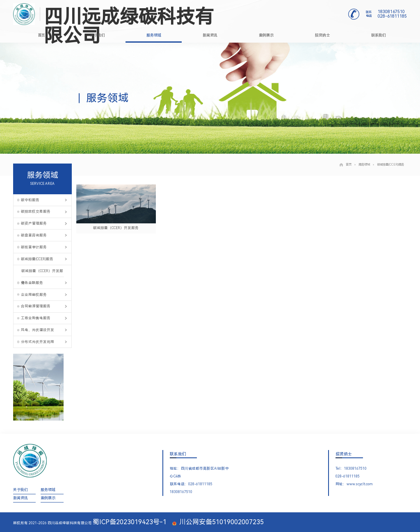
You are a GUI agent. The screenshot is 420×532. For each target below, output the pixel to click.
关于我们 (98, 35)
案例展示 (266, 35)
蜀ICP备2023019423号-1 (130, 522)
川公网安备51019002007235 (218, 522)
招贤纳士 (322, 35)
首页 (41, 35)
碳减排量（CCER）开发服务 (42, 273)
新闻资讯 (210, 35)
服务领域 (154, 35)
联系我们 (379, 35)
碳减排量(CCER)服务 (388, 165)
